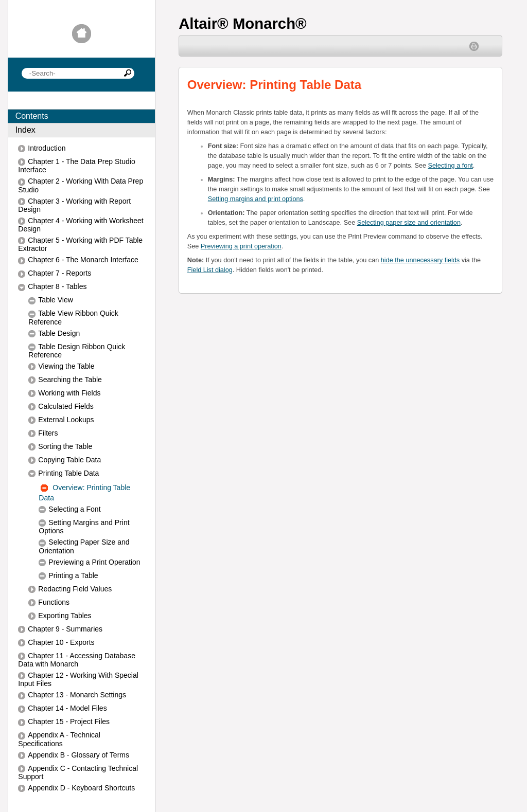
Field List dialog (210, 270)
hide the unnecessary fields (420, 260)
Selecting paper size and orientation (409, 223)
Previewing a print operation (241, 246)
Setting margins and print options (256, 199)
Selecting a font (451, 166)
